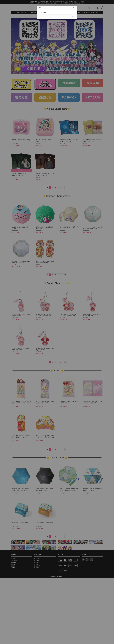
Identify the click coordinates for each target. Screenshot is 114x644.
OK (73, 17)
